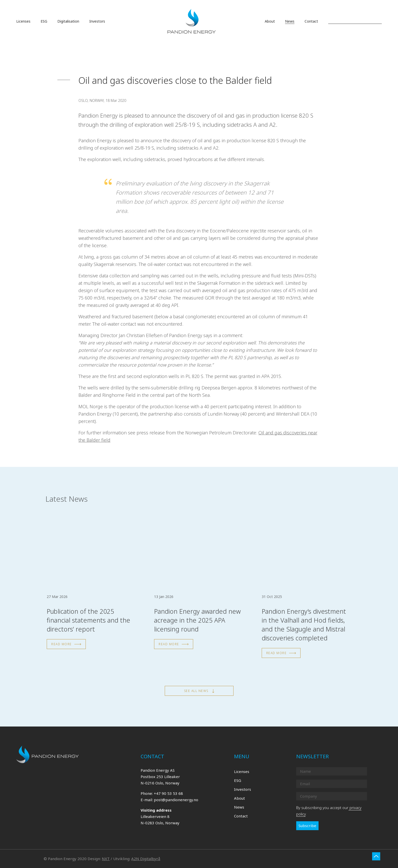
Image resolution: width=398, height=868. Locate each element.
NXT (106, 859)
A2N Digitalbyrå (146, 859)
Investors (243, 789)
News (239, 807)
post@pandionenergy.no (176, 800)
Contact (241, 816)
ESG (238, 780)
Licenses (242, 771)
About (239, 798)
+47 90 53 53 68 (168, 793)
